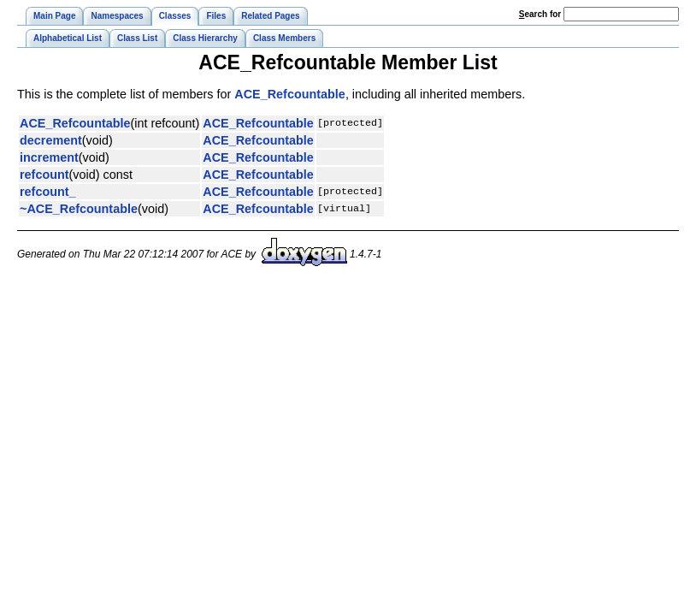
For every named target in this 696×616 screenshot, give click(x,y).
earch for (540, 14)
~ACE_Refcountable (79, 209)
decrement (51, 140)
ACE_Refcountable (290, 94)
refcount (44, 175)
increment (49, 157)
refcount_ (48, 192)
